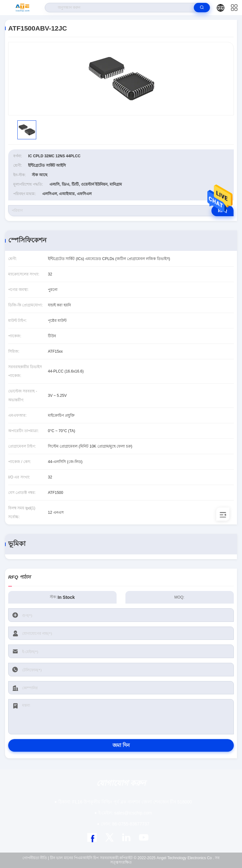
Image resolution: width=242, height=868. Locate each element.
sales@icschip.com (125, 813)
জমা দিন (121, 745)
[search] (202, 8)
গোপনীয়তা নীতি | (36, 858)
